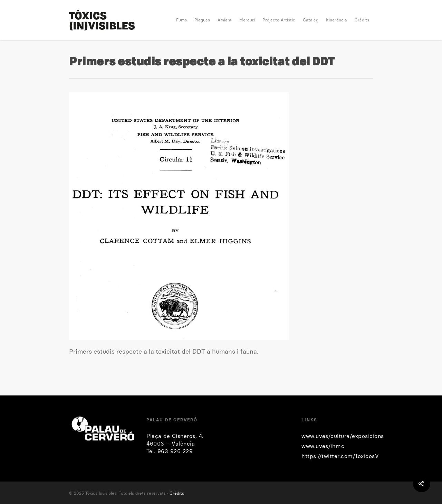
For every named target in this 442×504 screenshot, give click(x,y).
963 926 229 (175, 451)
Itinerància (337, 20)
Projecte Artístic (279, 20)
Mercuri (247, 20)
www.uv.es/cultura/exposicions (343, 436)
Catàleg (311, 20)
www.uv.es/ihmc (323, 446)
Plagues (202, 20)
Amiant (225, 20)
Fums (181, 20)
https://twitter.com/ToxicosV (340, 456)
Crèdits (362, 20)
